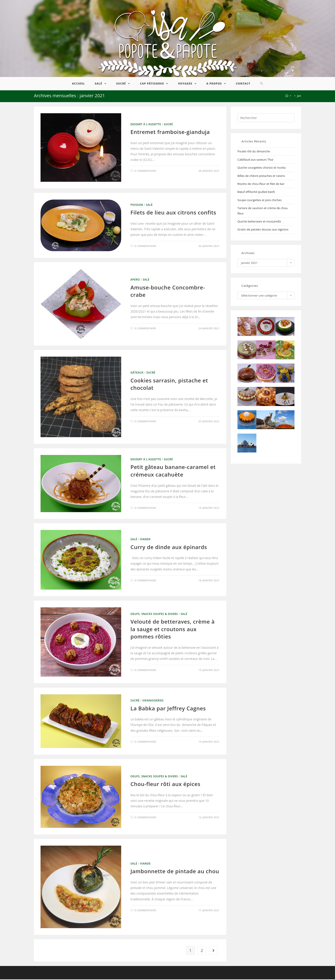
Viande (145, 540)
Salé (149, 206)
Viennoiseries (153, 701)
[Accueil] (287, 97)
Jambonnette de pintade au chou (175, 872)
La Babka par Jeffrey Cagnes (168, 709)
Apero (135, 280)
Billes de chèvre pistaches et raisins (261, 176)
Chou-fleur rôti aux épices (165, 785)
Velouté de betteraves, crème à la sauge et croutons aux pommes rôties (173, 630)
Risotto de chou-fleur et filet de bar (261, 185)
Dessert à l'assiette (146, 125)
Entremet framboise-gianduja (170, 133)
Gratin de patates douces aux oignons (263, 230)
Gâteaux (137, 373)
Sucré (168, 125)
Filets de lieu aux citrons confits (173, 213)
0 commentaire (145, 172)
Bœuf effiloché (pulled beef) (256, 193)
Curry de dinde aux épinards (169, 548)
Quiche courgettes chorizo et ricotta (261, 168)
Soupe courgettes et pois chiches (260, 201)
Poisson (137, 206)
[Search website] (262, 85)
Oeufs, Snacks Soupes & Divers (154, 615)
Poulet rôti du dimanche (254, 152)
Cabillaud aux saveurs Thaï (255, 160)
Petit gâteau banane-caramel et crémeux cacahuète (173, 472)
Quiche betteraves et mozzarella (259, 222)
